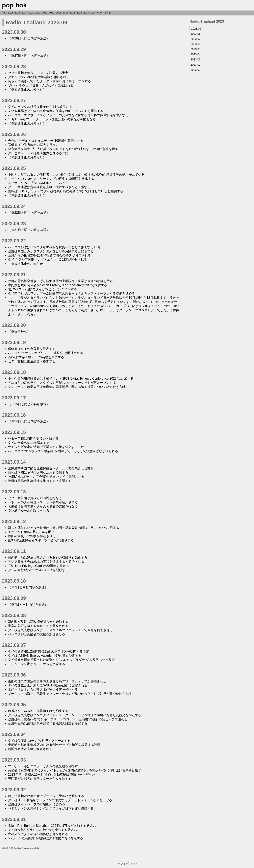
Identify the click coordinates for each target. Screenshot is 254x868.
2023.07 (196, 39)
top (4, 13)
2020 (45, 13)
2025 (10, 13)
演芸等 (107, 13)
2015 (79, 13)
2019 (52, 13)
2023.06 (196, 44)
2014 (86, 13)
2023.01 (196, 70)
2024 (17, 13)
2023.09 (196, 29)
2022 (31, 13)
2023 (24, 13)
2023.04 (196, 54)
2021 (38, 13)
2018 (59, 13)
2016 (72, 13)
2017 (65, 13)
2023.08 (196, 34)
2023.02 (196, 65)
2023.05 (196, 49)
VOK (100, 13)
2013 (93, 13)
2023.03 (196, 59)
